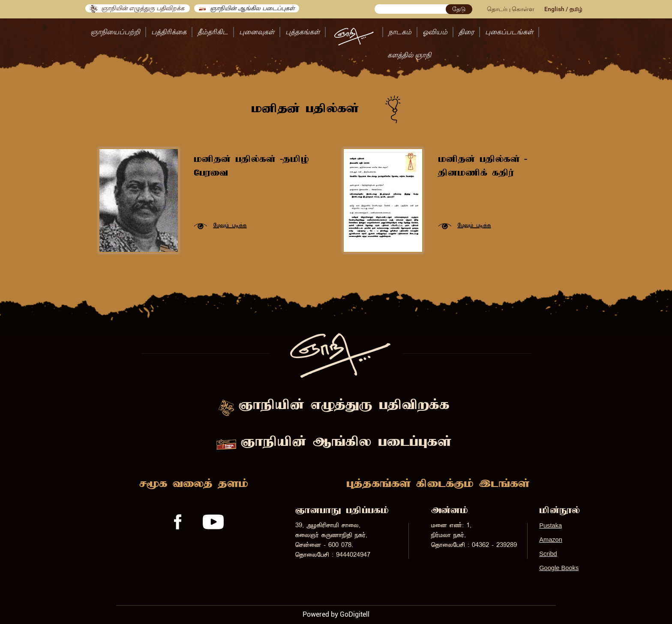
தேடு (459, 9)
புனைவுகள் (257, 32)
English (554, 9)
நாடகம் (400, 32)
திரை (466, 32)
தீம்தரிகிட (213, 32)
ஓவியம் (435, 32)
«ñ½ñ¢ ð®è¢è (230, 225)
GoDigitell (355, 614)
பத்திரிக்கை (169, 32)
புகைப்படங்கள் (509, 32)
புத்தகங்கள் (303, 32)
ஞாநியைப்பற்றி (115, 32)
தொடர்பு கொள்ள (511, 9)
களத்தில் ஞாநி (409, 55)
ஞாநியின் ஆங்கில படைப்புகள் (247, 8)
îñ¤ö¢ (576, 10)
